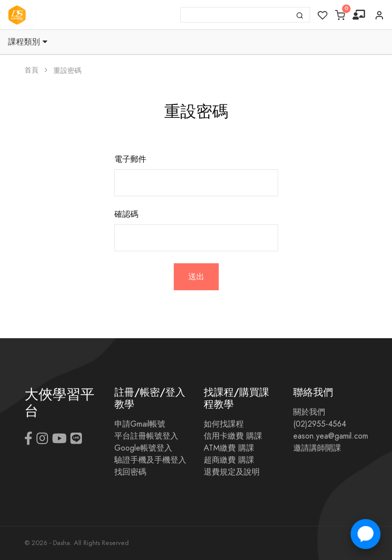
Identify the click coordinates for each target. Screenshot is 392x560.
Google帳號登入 (143, 448)
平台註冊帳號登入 (146, 436)
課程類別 (28, 42)
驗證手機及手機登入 (150, 460)
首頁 (31, 70)
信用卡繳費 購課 (233, 436)
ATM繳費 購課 (229, 448)
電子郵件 (130, 159)
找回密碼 (130, 472)
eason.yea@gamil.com (331, 436)
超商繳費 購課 (229, 460)
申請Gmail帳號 (140, 424)
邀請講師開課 (317, 448)
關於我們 (309, 412)
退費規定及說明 (232, 472)
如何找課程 (224, 424)
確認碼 (126, 214)
